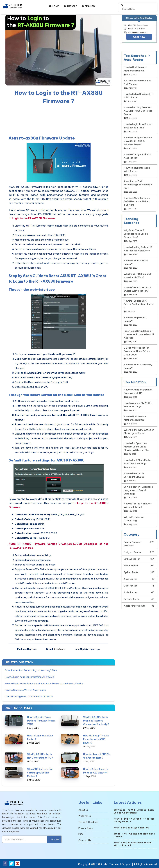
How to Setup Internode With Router (137, 170)
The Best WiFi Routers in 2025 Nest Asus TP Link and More (137, 201)
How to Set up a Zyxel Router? (136, 262)
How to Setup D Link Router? (135, 319)
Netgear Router (133, 552)
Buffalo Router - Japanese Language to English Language (138, 490)
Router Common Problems (133, 544)
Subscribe (54, 839)
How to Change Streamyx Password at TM (138, 391)
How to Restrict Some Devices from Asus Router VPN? (41, 721)
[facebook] (5, 863)
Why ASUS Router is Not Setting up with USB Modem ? (40, 773)
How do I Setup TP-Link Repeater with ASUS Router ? (96, 739)
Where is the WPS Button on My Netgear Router (139, 432)
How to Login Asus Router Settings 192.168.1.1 (29, 677)
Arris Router (130, 592)
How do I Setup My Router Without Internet (138, 505)
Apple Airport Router (135, 606)
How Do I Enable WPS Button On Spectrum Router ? (139, 304)
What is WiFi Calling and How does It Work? (137, 276)
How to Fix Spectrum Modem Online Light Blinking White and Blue (137, 447)
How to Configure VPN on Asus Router (25, 690)
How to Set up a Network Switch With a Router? (137, 289)
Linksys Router (132, 559)
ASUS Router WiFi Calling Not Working (138, 82)
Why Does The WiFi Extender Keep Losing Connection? (136, 234)
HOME (54, 6)
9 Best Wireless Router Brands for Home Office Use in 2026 (137, 351)
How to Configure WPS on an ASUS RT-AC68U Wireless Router (138, 141)
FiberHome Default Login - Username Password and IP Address (139, 334)
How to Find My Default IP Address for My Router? (138, 249)
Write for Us (85, 816)
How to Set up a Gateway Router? (138, 366)
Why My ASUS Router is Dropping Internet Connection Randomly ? (96, 721)
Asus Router (60, 649)
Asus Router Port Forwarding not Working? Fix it (31, 670)
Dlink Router (130, 586)
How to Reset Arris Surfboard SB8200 (134, 475)
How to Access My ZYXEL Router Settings (138, 405)
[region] (58, 119)
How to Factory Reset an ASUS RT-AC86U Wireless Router (138, 111)
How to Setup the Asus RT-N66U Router (139, 96)
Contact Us (85, 840)
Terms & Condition (88, 822)
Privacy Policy (86, 828)
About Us (83, 810)
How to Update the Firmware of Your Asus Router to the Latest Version (44, 683)
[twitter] (11, 863)
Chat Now (139, 37)
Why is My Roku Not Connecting (134, 519)
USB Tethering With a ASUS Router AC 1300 (29, 697)
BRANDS (88, 6)
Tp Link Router (132, 572)
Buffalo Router (132, 599)
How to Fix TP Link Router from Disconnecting (138, 462)
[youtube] (18, 863)
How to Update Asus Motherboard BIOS (135, 69)
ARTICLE (70, 6)
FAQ (81, 834)
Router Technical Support (116, 864)
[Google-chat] (139, 32)
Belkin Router (131, 566)
